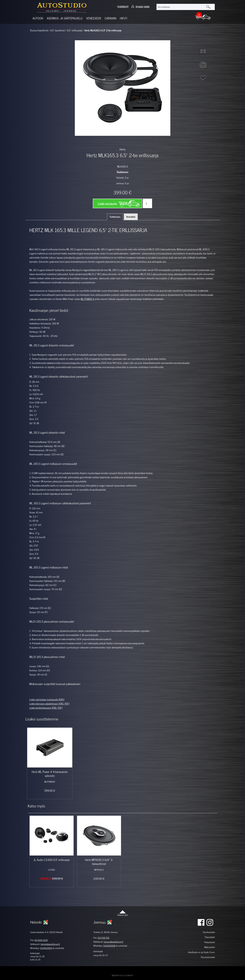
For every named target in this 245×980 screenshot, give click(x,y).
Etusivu (34, 30)
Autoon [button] (38, 18)
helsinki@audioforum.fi (50, 944)
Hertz (122, 149)
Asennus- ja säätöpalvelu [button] (65, 18)
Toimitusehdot (209, 932)
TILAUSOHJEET (123, 7)
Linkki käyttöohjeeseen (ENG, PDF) (46, 708)
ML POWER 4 (87, 299)
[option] (86, 141)
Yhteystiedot (209, 942)
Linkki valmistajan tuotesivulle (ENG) (47, 699)
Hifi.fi (123, 18)
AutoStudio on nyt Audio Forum (201, 952)
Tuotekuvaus (115, 217)
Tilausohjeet (210, 937)
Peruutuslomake (208, 957)
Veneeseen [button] (94, 18)
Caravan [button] (110, 18)
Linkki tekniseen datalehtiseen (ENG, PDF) (49, 704)
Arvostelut (131, 217)
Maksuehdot (210, 947)
